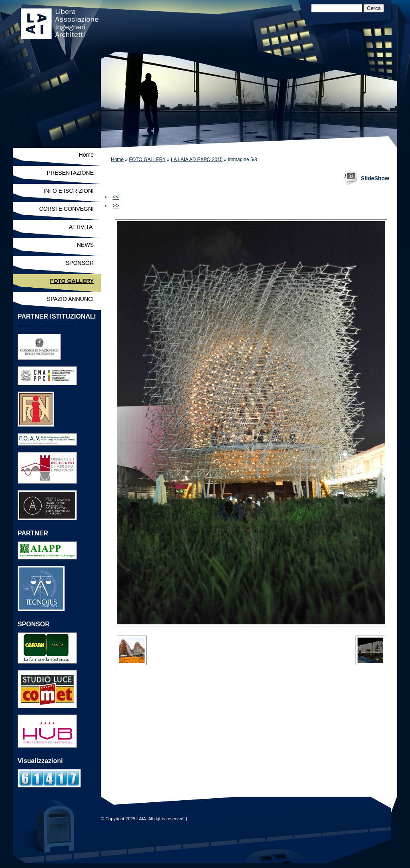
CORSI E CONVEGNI (66, 209)
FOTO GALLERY (147, 159)
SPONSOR (80, 263)
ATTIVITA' (81, 227)
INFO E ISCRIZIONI (69, 191)
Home (117, 159)
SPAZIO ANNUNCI (70, 299)
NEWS (85, 245)
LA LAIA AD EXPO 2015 (197, 159)
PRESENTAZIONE (70, 173)
